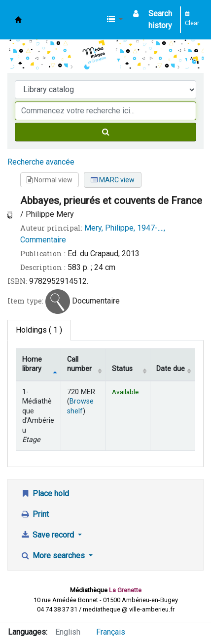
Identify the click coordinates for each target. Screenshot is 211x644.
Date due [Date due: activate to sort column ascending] (171, 369)
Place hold (45, 493)
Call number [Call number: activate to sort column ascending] (79, 364)
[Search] (105, 132)
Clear (192, 19)
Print (35, 514)
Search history (160, 19)
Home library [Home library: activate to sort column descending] (32, 364)
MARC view (113, 180)
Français (111, 632)
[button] (115, 20)
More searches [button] (53, 556)
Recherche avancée (41, 162)
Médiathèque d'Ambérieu (18, 20)
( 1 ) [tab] (39, 330)
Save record (48, 535)
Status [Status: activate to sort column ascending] (122, 369)
